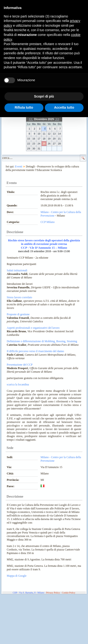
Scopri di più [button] (44, 96)
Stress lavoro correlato (19, 297)
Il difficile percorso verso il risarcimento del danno (35, 351)
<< (31, 119)
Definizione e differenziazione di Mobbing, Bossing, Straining (42, 341)
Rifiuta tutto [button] (24, 107)
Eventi (19, 166)
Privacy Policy (53, 593)
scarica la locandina (18, 384)
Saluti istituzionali (17, 270)
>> (57, 119)
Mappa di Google (17, 576)
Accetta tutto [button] (64, 107)
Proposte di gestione (18, 314)
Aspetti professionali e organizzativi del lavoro (33, 328)
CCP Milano (48, 222)
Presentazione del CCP (20, 365)
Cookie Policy (69, 593)
